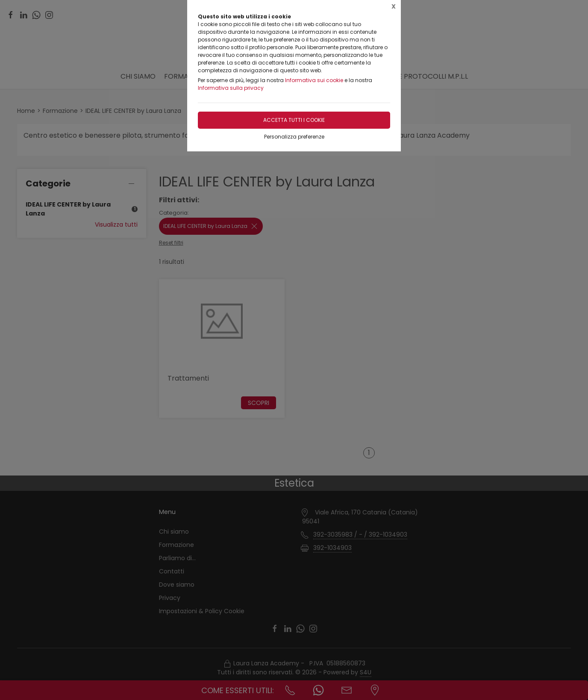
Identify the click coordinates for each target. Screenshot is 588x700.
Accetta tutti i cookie (294, 120)
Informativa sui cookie (314, 80)
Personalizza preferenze (294, 137)
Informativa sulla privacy (231, 88)
